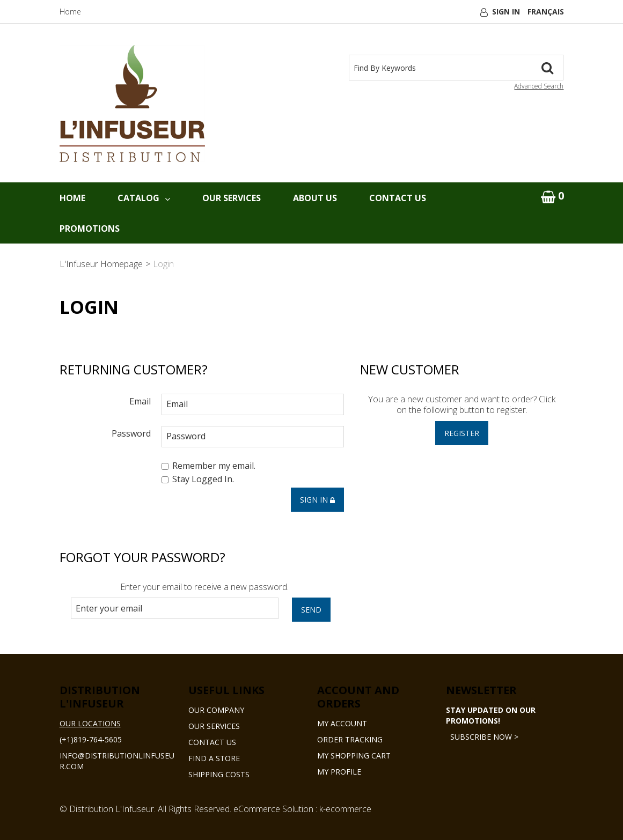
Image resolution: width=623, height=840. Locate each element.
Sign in (317, 500)
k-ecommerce (345, 809)
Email (140, 401)
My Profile (339, 772)
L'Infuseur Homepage (101, 264)
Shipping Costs (219, 774)
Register (462, 433)
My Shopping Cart (354, 756)
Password (131, 433)
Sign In (506, 12)
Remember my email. (208, 466)
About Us (315, 198)
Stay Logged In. (198, 480)
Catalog (144, 198)
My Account (342, 723)
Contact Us (398, 198)
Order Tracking (350, 739)
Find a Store (214, 758)
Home (70, 12)
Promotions (90, 229)
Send (311, 610)
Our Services (232, 198)
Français (546, 12)
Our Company (216, 710)
